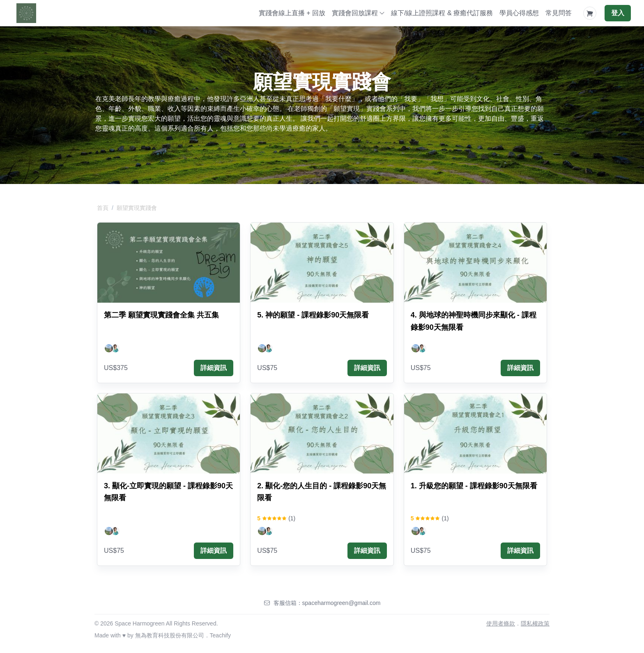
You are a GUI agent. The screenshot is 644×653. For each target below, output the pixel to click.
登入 (618, 13)
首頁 (103, 208)
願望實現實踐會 (137, 208)
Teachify (220, 635)
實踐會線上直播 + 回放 (292, 13)
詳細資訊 (214, 368)
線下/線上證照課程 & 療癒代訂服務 (442, 13)
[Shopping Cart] (590, 13)
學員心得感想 (519, 13)
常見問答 (559, 13)
